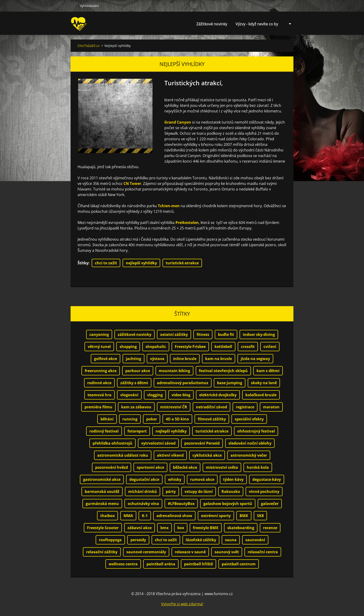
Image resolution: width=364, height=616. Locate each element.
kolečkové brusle (261, 395)
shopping (128, 347)
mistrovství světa (222, 467)
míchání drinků (143, 491)
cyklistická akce (207, 455)
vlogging (155, 395)
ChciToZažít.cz (89, 46)
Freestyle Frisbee (190, 347)
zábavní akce (140, 528)
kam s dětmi (268, 371)
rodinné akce (99, 383)
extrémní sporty (216, 516)
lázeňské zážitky (201, 540)
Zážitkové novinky (212, 24)
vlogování (129, 395)
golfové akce (106, 359)
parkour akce (138, 371)
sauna (231, 540)
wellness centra (123, 564)
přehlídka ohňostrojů (112, 443)
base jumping (230, 383)
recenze (270, 528)
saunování (255, 540)
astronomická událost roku (123, 455)
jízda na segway (255, 359)
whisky (175, 479)
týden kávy (233, 479)
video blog (181, 395)
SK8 (260, 516)
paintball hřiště (198, 564)
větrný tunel (99, 347)
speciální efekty (249, 419)
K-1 (145, 516)
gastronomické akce (102, 479)
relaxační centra (263, 552)
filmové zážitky (212, 419)
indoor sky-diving (259, 334)
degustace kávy (267, 479)
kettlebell (223, 347)
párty (171, 491)
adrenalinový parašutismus (183, 383)
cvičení (270, 347)
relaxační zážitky (102, 552)
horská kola (258, 467)
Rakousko (231, 491)
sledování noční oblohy (250, 443)
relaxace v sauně (190, 552)
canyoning (99, 334)
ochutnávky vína (143, 504)
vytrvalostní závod (158, 443)
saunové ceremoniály (146, 552)
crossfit (248, 347)
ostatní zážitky (174, 334)
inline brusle (185, 359)
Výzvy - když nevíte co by (257, 24)
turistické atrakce (182, 263)
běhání (107, 419)
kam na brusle (219, 359)
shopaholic (156, 347)
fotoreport (137, 431)
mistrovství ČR (174, 407)
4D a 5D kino (177, 419)
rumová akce (202, 479)
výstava (157, 359)
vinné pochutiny (264, 491)
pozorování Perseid (202, 443)
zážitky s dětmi (134, 383)
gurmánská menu (102, 504)
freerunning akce (101, 371)
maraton (271, 407)
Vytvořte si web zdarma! (182, 604)
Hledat (73, 6)
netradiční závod (211, 407)
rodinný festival (104, 431)
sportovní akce (150, 467)
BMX (244, 516)
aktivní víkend (170, 455)
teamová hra (99, 395)
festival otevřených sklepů (223, 371)
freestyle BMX (206, 528)
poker (152, 419)
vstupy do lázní (199, 491)
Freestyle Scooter (103, 528)
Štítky (83, 263)
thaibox (107, 516)
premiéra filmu (98, 407)
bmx (164, 528)
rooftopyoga (110, 540)
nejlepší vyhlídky (141, 263)
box (181, 528)
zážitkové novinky (135, 334)
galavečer (270, 504)
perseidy (138, 540)
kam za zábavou (136, 407)
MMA (128, 516)
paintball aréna (161, 564)
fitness (203, 334)
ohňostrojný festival (256, 431)
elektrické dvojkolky (218, 395)
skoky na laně (264, 383)
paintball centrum (239, 564)
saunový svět (227, 552)
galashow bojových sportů (228, 504)
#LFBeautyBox (181, 504)
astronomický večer (249, 455)
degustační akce (144, 479)
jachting (133, 359)
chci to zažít (106, 263)
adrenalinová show (174, 516)
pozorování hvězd (112, 467)
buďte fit (226, 334)
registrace (245, 407)
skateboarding (241, 528)
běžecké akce (185, 467)
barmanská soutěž (102, 491)
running (130, 419)
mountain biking (174, 371)
